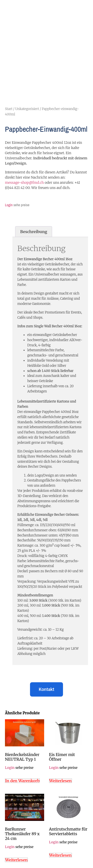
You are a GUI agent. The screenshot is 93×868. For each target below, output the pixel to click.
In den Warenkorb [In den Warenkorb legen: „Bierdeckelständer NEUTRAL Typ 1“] (22, 781)
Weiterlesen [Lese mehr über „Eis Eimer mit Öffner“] (61, 781)
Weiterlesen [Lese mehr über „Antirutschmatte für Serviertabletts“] (61, 855)
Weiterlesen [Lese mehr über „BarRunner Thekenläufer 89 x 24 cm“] (16, 860)
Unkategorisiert (27, 109)
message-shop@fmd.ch (24, 183)
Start (9, 109)
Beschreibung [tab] (34, 232)
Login (9, 205)
